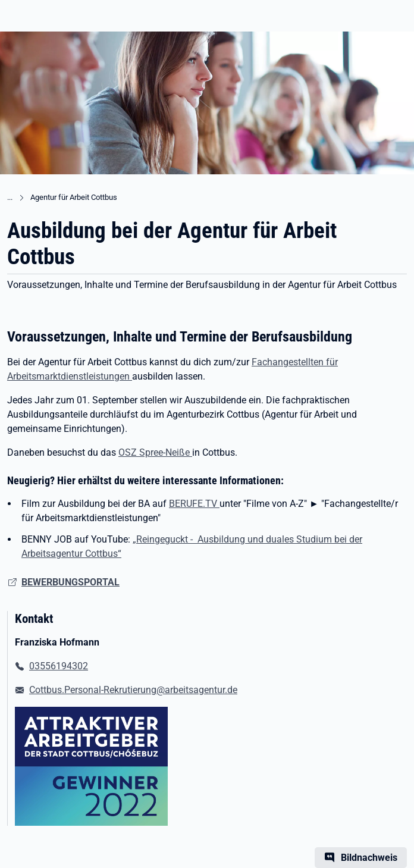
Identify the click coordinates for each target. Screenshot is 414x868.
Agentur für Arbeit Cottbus (74, 197)
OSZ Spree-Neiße (155, 452)
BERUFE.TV (194, 504)
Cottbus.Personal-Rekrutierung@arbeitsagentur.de (133, 690)
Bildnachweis (369, 858)
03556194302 (59, 666)
